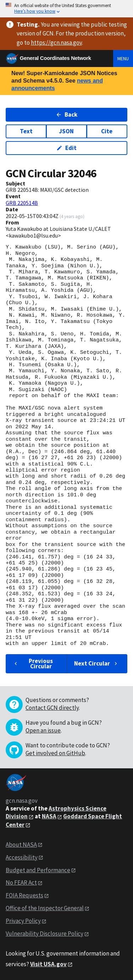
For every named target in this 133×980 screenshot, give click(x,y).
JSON (66, 131)
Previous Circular (33, 664)
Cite (107, 131)
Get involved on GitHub (55, 753)
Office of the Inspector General (45, 908)
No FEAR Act (21, 882)
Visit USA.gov (48, 964)
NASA (49, 816)
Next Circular (96, 663)
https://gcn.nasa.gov (56, 43)
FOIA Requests (24, 895)
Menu (123, 59)
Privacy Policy (23, 921)
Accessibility (22, 857)
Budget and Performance (38, 870)
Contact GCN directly (52, 708)
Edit (66, 148)
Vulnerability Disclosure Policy (45, 934)
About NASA (21, 845)
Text (26, 131)
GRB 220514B (22, 203)
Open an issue (43, 730)
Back (66, 115)
